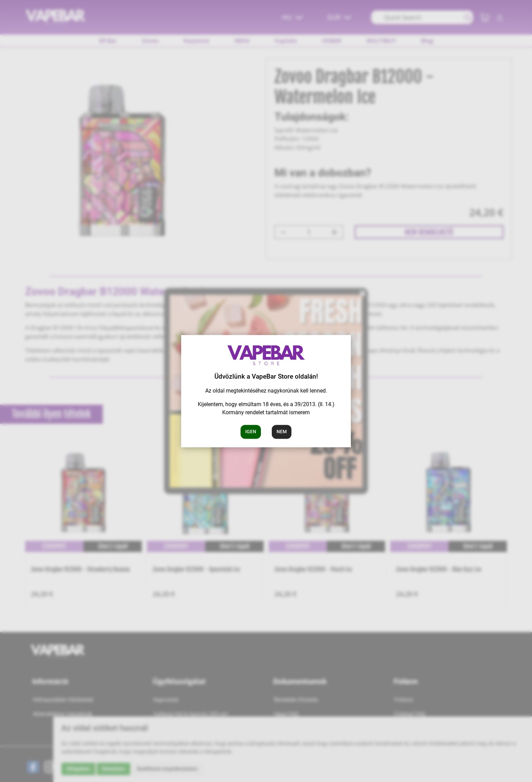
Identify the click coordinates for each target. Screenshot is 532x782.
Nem (282, 432)
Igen (251, 432)
